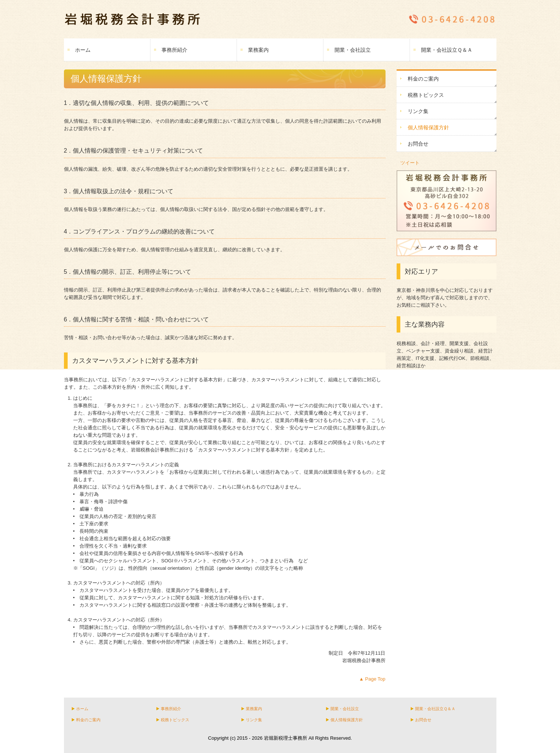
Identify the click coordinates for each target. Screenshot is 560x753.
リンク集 (418, 111)
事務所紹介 (174, 50)
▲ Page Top (372, 679)
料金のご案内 (423, 79)
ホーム (83, 50)
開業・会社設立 (353, 50)
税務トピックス (426, 95)
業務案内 (258, 50)
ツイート (410, 163)
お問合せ (418, 144)
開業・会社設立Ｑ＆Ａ (447, 50)
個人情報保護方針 (428, 127)
